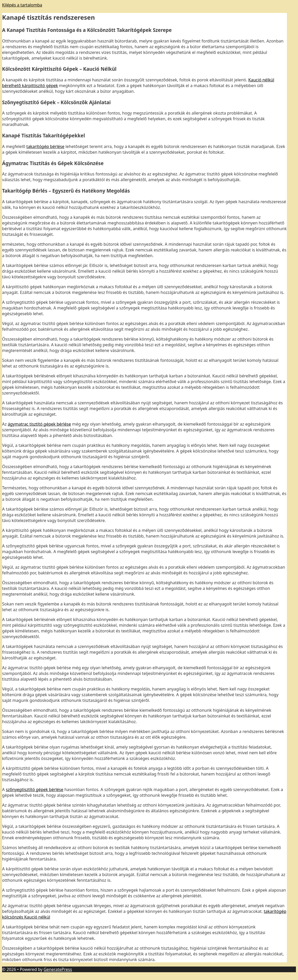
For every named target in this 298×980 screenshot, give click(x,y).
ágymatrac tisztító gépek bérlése (39, 424)
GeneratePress (58, 969)
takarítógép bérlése (45, 146)
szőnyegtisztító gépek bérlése (34, 789)
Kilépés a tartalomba (22, 5)
